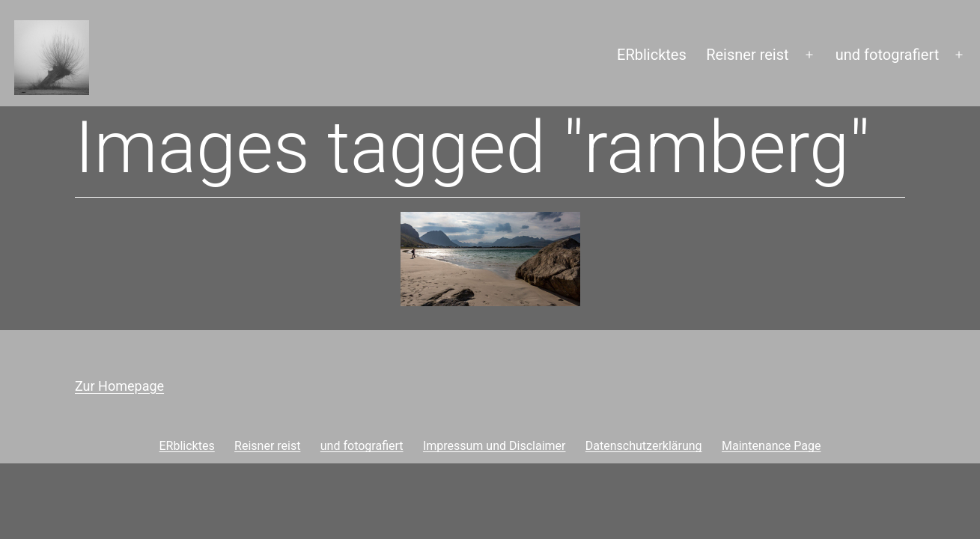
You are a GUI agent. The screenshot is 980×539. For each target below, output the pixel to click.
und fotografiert (887, 55)
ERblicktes (652, 55)
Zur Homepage (119, 386)
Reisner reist (747, 55)
